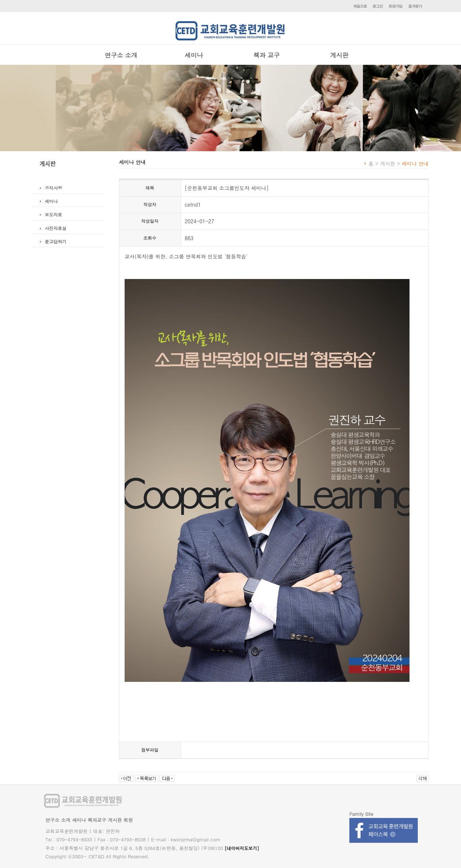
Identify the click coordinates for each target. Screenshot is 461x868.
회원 (128, 820)
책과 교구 (267, 55)
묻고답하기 (55, 241)
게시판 (339, 55)
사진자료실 (55, 228)
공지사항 (53, 188)
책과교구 (97, 820)
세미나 (194, 55)
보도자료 (53, 214)
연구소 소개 (121, 55)
